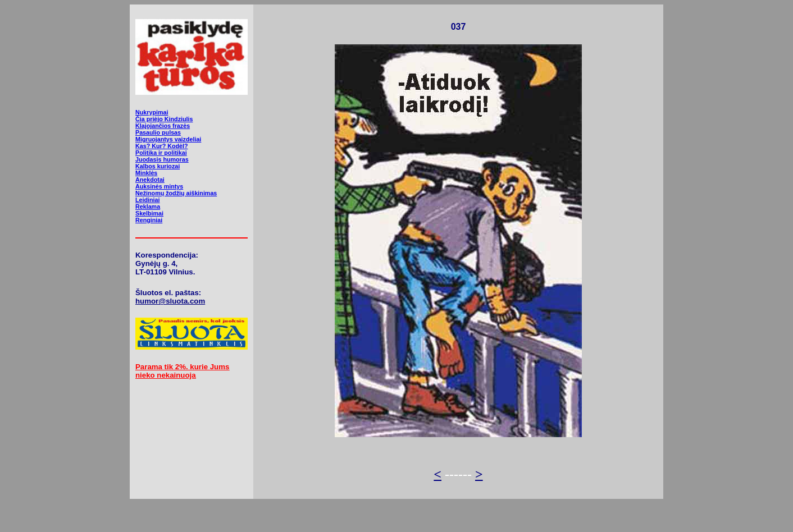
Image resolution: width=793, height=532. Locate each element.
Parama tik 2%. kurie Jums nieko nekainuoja (182, 371)
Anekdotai (150, 180)
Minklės (146, 173)
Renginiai (149, 220)
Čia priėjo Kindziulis (164, 119)
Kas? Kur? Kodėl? (162, 146)
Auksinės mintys (159, 186)
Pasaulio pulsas (158, 132)
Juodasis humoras (162, 159)
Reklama (148, 207)
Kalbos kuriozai (158, 166)
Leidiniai (147, 200)
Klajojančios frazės (163, 126)
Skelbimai (149, 213)
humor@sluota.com (170, 301)
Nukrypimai (152, 112)
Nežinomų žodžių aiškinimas (176, 193)
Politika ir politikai (161, 153)
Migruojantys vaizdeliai (168, 139)
